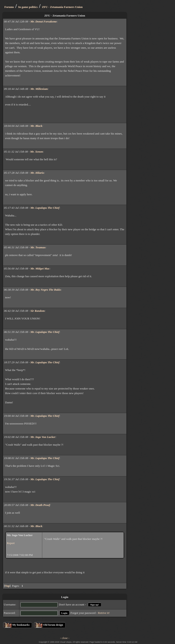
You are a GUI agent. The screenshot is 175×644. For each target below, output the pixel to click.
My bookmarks (21, 625)
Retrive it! (104, 613)
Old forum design (53, 625)
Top (7, 586)
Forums (9, 7)
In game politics (28, 7)
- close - (65, 638)
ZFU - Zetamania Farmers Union (62, 7)
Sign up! (95, 605)
